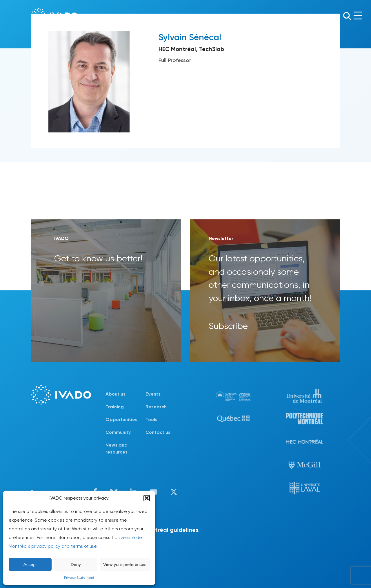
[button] (147, 498)
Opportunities (121, 419)
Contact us (158, 432)
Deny (76, 564)
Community (118, 432)
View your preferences (125, 564)
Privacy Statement (79, 578)
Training (115, 407)
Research (156, 407)
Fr (336, 16)
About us (116, 394)
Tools (151, 419)
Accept (30, 564)
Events (153, 394)
